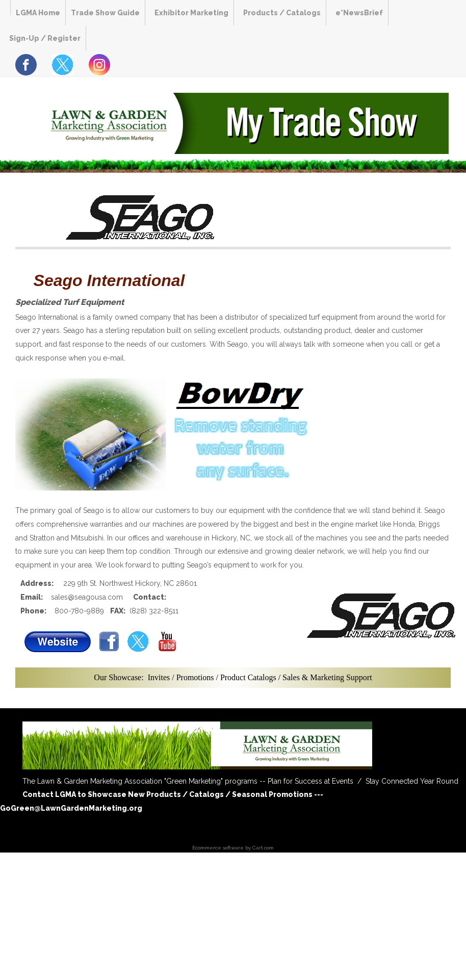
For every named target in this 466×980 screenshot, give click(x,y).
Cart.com (263, 848)
